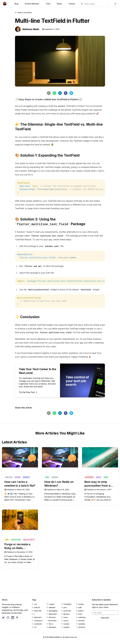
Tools (48, 4)
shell (80, 614)
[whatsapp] (54, 93)
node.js (81, 604)
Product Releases (32, 4)
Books (59, 4)
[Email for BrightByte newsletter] (105, 613)
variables (82, 624)
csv (35, 627)
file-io (51, 624)
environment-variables (53, 621)
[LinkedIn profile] (13, 618)
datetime (52, 607)
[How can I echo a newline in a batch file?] (20, 457)
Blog (16, 4)
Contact (72, 4)
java (65, 607)
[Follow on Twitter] (3, 618)
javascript (67, 611)
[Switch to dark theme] (115, 4)
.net (35, 604)
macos (66, 621)
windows (82, 627)
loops (66, 617)
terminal (81, 621)
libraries (67, 614)
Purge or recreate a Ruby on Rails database (17, 548)
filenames (52, 627)
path (80, 607)
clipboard (38, 617)
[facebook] (66, 93)
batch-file (38, 611)
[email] (49, 93)
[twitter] (71, 93)
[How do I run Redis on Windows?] (60, 457)
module (66, 624)
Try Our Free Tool (28, 392)
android (37, 607)
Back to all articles (23, 13)
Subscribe (105, 618)
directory (52, 617)
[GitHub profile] (8, 618)
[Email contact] (17, 618)
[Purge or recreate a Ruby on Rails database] (20, 520)
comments (38, 624)
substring (82, 617)
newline (67, 627)
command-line (39, 621)
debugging (53, 611)
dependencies (54, 614)
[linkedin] (60, 93)
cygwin (52, 604)
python (81, 611)
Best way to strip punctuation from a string (97, 486)
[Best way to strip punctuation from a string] (100, 457)
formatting (67, 604)
